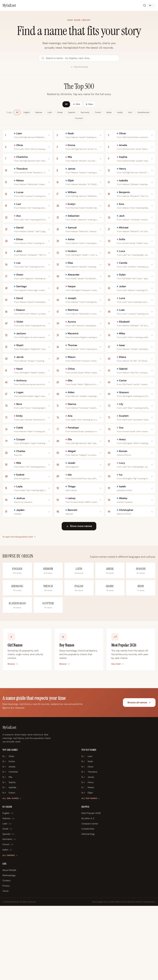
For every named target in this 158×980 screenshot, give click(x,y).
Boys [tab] (91, 104)
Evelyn (9, 867)
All (17, 113)
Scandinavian (143, 113)
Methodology (9, 949)
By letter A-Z (88, 893)
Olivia (8, 831)
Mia (7, 851)
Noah (87, 836)
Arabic (120, 113)
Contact (6, 955)
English (27, 113)
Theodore (89, 846)
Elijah (87, 867)
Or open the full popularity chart (19, 611)
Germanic (85, 113)
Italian (109, 113)
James (88, 851)
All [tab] (65, 104)
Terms (5, 965)
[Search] (145, 5)
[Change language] (151, 6)
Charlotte (10, 846)
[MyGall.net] (9, 5)
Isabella (9, 862)
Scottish (79, 119)
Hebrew (39, 113)
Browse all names (139, 777)
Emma (9, 836)
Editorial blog (88, 908)
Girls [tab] (77, 104)
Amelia (9, 841)
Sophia (9, 857)
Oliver (87, 841)
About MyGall (9, 944)
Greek (60, 113)
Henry (88, 857)
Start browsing (79, 67)
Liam (87, 831)
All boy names (91, 873)
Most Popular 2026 (91, 887)
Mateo (88, 862)
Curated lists (88, 903)
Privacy (6, 960)
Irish (130, 113)
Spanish (72, 113)
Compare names (90, 898)
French (98, 113)
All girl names (12, 873)
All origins (10, 930)
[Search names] (79, 58)
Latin (50, 113)
